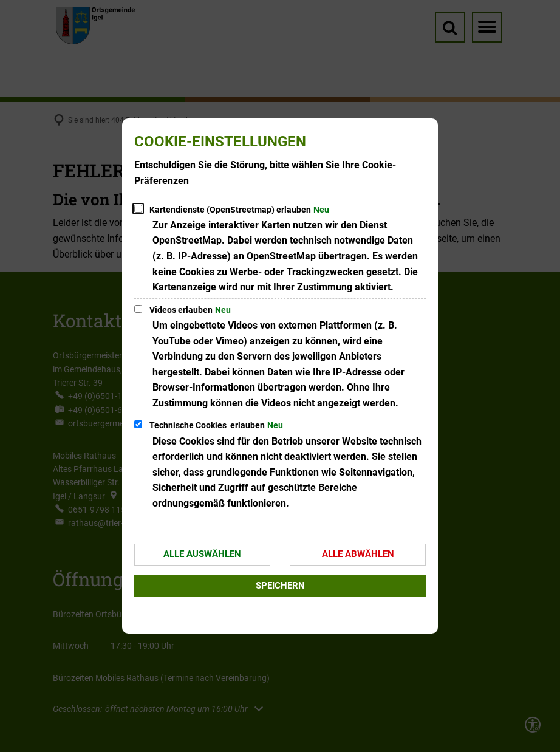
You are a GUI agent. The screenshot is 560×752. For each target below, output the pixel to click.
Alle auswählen (202, 554)
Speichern (280, 586)
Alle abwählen (358, 554)
